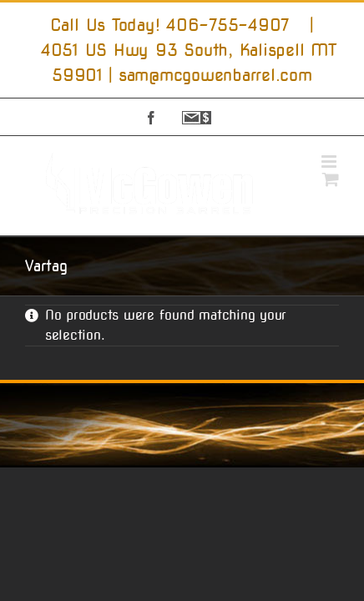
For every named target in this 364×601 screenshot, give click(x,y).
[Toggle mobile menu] (330, 162)
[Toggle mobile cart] (331, 179)
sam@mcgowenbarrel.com (215, 75)
